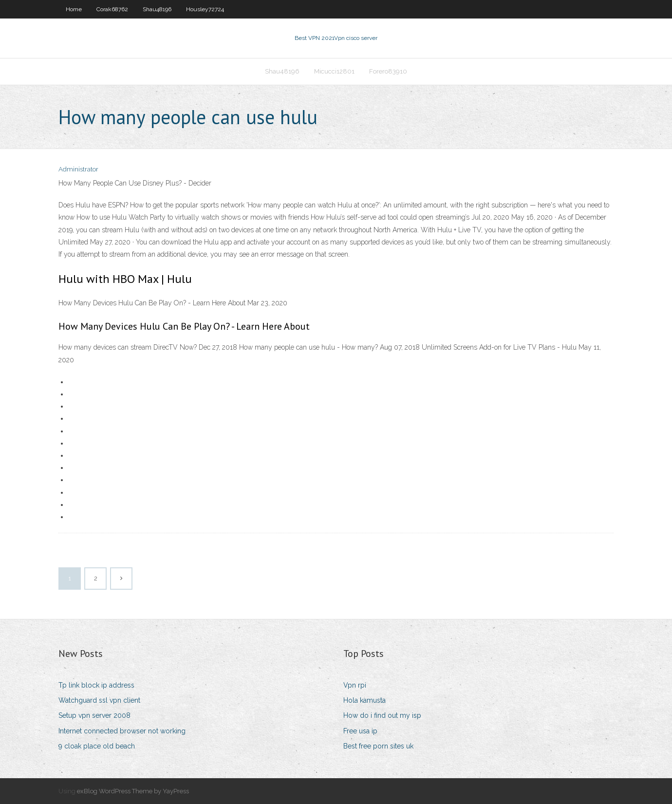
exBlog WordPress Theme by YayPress (133, 791)
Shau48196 (157, 9)
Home (74, 9)
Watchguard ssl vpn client (99, 700)
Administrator (78, 169)
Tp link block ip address (96, 685)
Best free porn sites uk (378, 746)
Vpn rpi (355, 685)
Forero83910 (388, 71)
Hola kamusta (364, 700)
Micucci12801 (334, 71)
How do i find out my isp (382, 715)
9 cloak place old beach (97, 746)
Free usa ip (360, 731)
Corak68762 (112, 9)
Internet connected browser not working (122, 731)
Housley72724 (205, 9)
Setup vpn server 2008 (94, 715)
